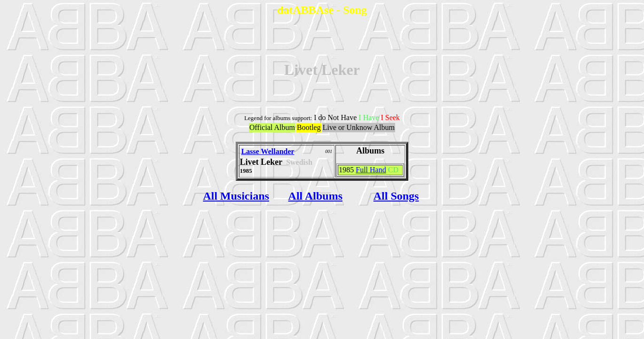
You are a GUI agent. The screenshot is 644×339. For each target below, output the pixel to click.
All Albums (315, 196)
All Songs (396, 196)
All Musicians (236, 196)
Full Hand (371, 170)
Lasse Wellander (268, 151)
